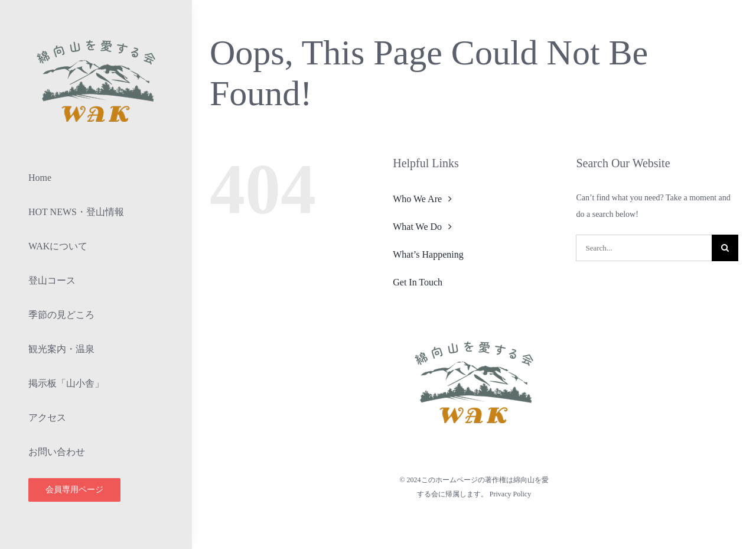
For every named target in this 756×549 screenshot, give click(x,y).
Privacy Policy (510, 494)
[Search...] (644, 248)
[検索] (725, 248)
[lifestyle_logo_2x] (96, 39)
